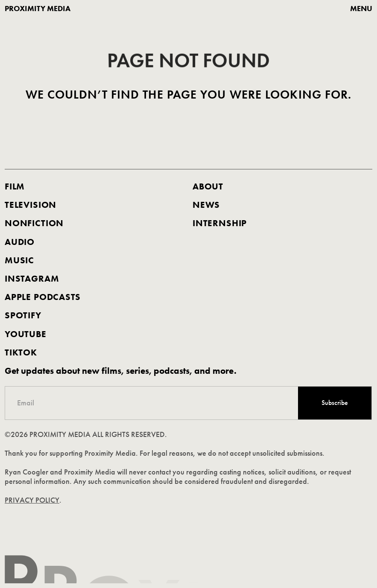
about (208, 186)
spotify (23, 315)
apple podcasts (43, 297)
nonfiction (34, 223)
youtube (26, 334)
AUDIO (20, 242)
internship (220, 223)
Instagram (32, 279)
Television (31, 205)
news (206, 205)
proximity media (38, 9)
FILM (15, 186)
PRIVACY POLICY (32, 501)
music (19, 260)
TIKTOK (21, 352)
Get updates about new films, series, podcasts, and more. (121, 371)
